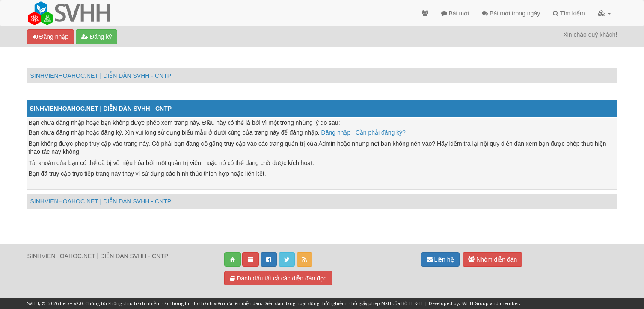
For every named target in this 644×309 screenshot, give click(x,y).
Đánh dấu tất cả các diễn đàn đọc (278, 278)
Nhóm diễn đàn (493, 259)
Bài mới (455, 13)
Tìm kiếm (569, 13)
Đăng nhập (51, 37)
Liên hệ (440, 259)
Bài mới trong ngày (511, 13)
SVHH (33, 304)
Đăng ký (96, 37)
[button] (604, 13)
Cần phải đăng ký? (381, 132)
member (509, 304)
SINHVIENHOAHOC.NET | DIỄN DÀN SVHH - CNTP (101, 76)
